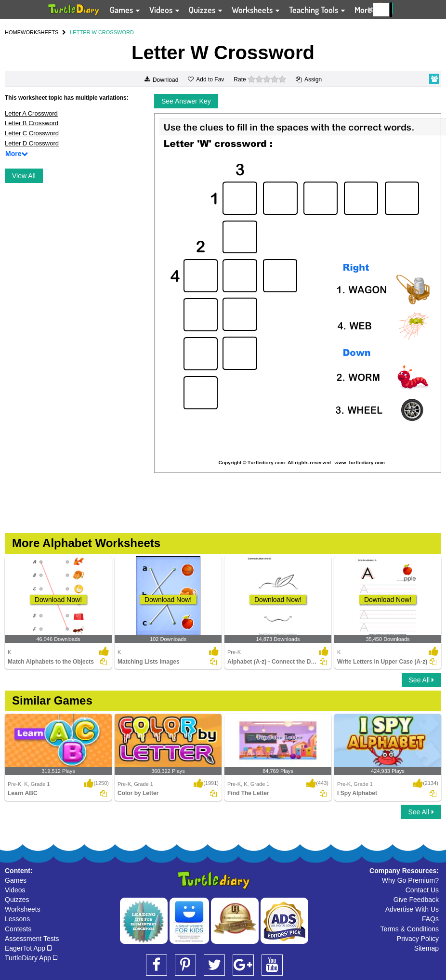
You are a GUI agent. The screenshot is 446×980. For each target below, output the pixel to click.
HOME (13, 32)
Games (16, 880)
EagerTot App (28, 948)
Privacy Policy (418, 939)
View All (24, 176)
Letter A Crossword (31, 113)
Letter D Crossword (32, 143)
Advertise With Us (412, 909)
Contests (18, 929)
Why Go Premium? (410, 880)
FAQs (430, 919)
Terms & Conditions (410, 929)
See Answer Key (186, 101)
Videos (15, 890)
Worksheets (23, 909)
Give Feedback (416, 900)
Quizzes (17, 900)
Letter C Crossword (32, 133)
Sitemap (426, 948)
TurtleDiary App (31, 958)
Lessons (17, 919)
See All (421, 680)
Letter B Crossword (32, 123)
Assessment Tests (32, 939)
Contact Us (422, 890)
